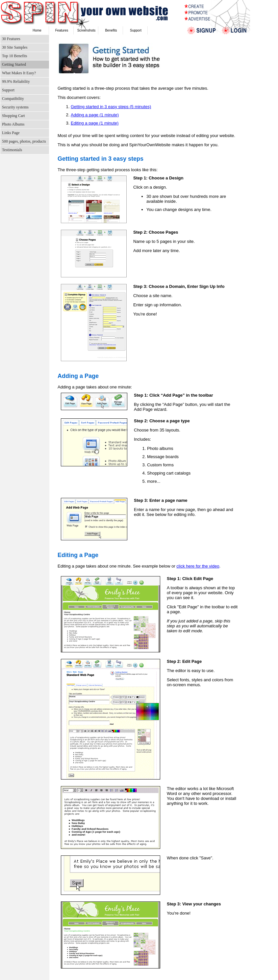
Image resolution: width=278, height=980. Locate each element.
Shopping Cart (13, 116)
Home (37, 30)
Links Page (11, 133)
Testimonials (12, 150)
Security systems (15, 107)
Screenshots (87, 30)
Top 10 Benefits (14, 56)
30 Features (11, 39)
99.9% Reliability (16, 82)
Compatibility (13, 99)
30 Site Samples (15, 47)
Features (62, 30)
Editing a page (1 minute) (95, 123)
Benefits (111, 30)
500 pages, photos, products (24, 141)
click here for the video (198, 566)
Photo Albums (13, 124)
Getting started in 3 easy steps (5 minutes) (111, 107)
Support (136, 30)
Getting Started (14, 64)
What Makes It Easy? (19, 73)
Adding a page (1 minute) (95, 115)
